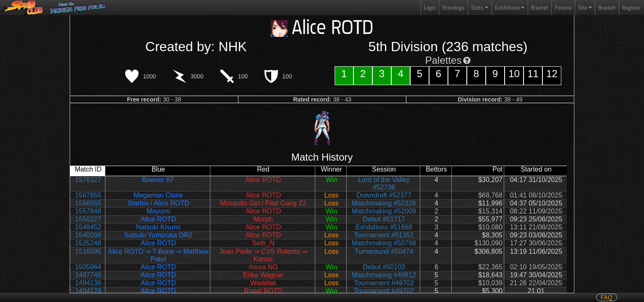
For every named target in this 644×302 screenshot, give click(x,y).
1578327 (88, 180)
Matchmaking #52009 (384, 211)
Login (430, 8)
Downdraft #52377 (384, 195)
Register (632, 8)
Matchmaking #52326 (384, 203)
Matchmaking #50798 (384, 243)
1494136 (88, 283)
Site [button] (582, 8)
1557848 (88, 211)
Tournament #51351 (384, 235)
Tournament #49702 (384, 283)
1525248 (88, 243)
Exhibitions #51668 (384, 227)
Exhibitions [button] (507, 8)
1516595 (88, 251)
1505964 (88, 267)
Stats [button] (477, 8)
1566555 (88, 203)
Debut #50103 (384, 267)
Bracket (540, 8)
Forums (563, 8)
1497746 (88, 275)
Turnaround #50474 (384, 251)
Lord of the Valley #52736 (384, 184)
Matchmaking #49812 (384, 275)
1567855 (88, 195)
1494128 (88, 291)
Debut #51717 (384, 219)
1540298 (88, 235)
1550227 (88, 219)
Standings (453, 9)
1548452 (88, 227)
